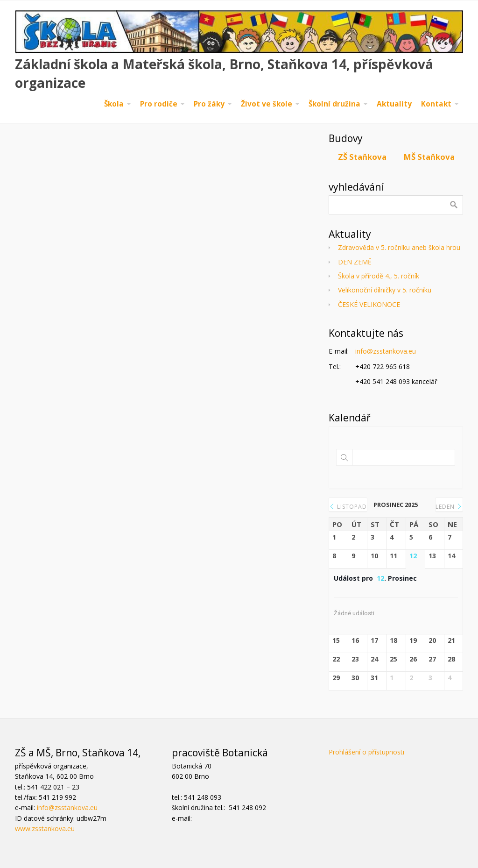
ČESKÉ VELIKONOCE (369, 304)
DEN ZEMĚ (355, 262)
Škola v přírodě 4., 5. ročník (379, 276)
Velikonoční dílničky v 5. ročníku (385, 290)
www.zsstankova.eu (45, 829)
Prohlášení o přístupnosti (366, 752)
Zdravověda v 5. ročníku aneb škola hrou (399, 247)
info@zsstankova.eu (386, 351)
